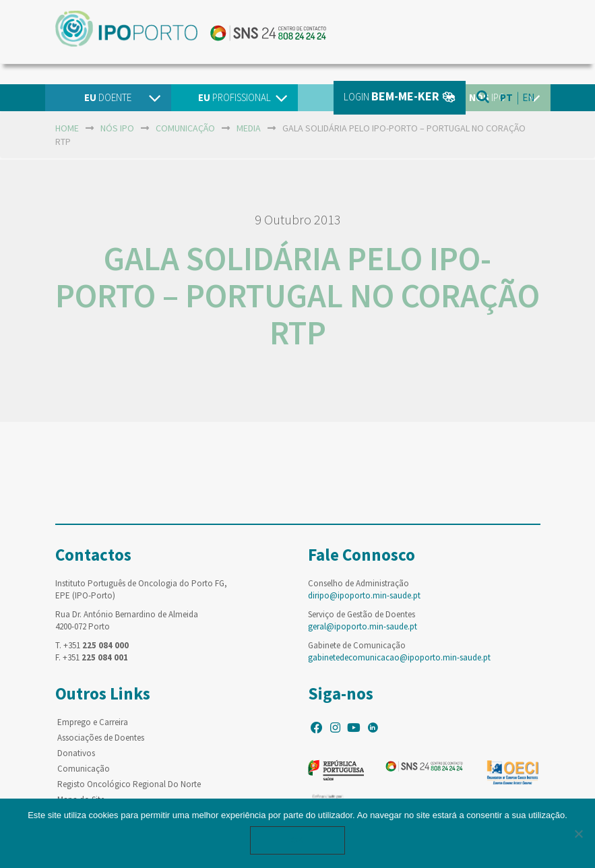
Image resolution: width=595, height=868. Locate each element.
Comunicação (84, 769)
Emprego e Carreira (93, 722)
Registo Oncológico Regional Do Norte (129, 784)
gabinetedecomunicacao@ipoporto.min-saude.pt (399, 657)
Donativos (76, 753)
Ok (298, 840)
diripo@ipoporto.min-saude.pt (364, 595)
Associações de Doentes (101, 738)
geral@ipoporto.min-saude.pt (363, 626)
